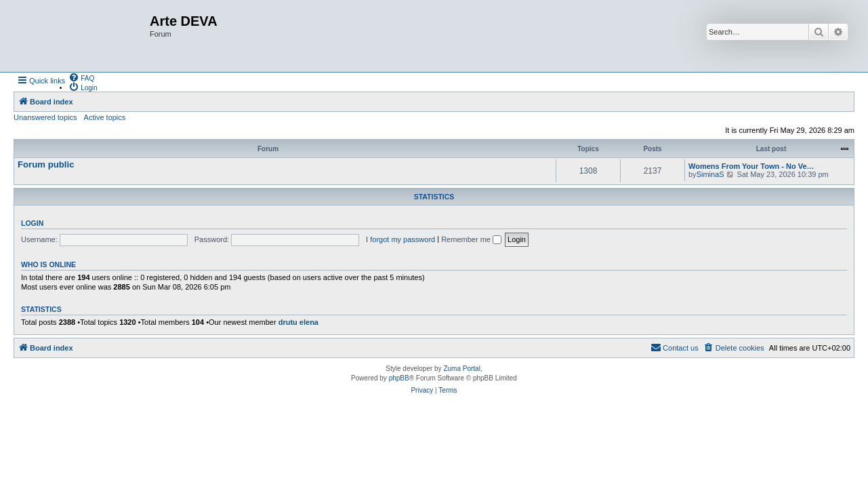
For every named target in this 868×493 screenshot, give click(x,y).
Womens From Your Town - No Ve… (751, 166)
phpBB (399, 378)
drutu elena (298, 322)
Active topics (105, 117)
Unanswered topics (45, 117)
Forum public (46, 164)
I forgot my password (400, 239)
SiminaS (710, 174)
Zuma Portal (461, 369)
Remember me (471, 239)
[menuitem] (81, 77)
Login (32, 223)
